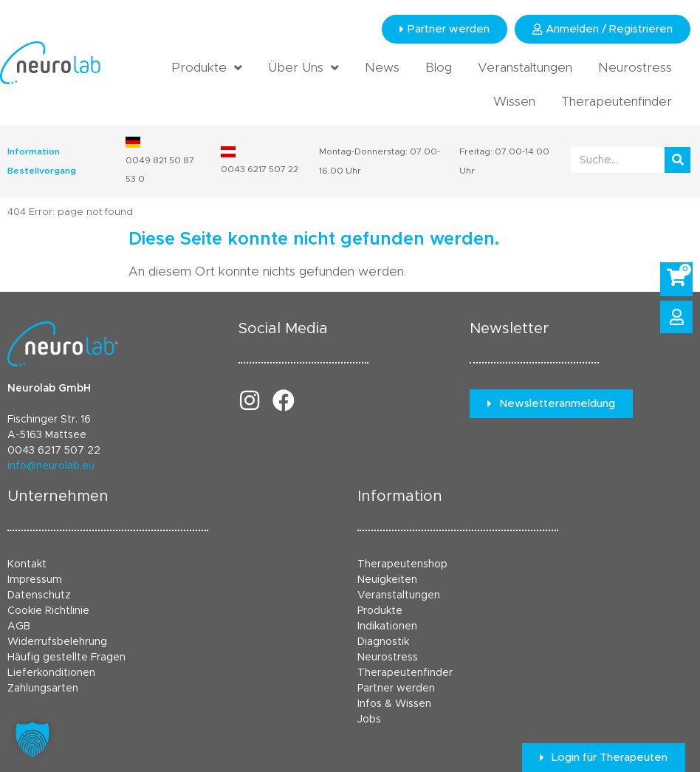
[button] (32, 739)
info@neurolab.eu (51, 466)
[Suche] (677, 160)
